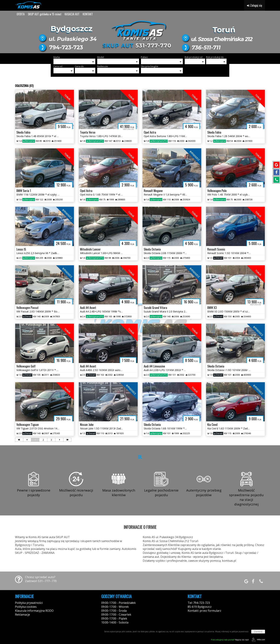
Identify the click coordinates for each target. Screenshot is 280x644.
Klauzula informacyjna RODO (34, 611)
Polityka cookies (26, 607)
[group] (140, 35)
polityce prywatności (240, 632)
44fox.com (258, 640)
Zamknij (258, 632)
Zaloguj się (255, 5)
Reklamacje (22, 615)
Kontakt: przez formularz (204, 611)
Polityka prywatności (29, 603)
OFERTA (21, 14)
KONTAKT (88, 14)
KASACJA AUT (72, 14)
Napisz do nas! (230, 640)
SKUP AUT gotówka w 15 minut (45, 14)
